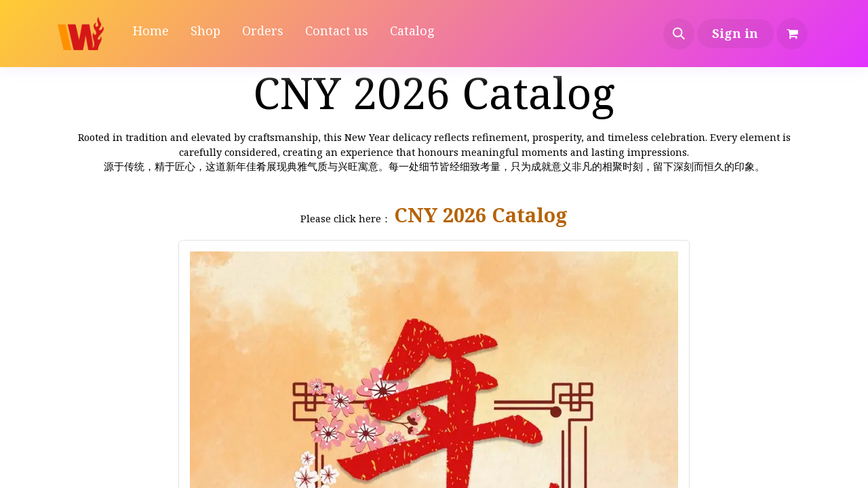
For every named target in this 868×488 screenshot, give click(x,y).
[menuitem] (151, 34)
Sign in (735, 33)
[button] (679, 34)
